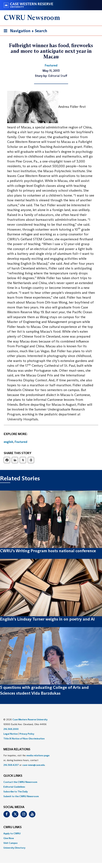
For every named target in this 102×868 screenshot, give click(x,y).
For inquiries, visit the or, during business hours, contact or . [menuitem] (26, 760)
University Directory (14, 848)
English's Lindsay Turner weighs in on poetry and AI (47, 619)
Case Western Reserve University (30, 719)
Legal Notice (10, 734)
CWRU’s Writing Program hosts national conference (48, 551)
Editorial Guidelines (14, 787)
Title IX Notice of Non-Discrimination (24, 739)
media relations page (38, 755)
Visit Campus (10, 843)
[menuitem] (51, 782)
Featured (21, 442)
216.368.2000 (11, 729)
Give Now (9, 838)
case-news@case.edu (34, 765)
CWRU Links (13, 827)
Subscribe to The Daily (16, 792)
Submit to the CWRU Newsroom (21, 796)
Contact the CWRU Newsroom (20, 782)
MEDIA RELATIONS (17, 749)
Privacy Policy (27, 734)
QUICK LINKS (13, 776)
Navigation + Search (24, 31)
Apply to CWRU (12, 833)
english (8, 442)
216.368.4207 (11, 765)
